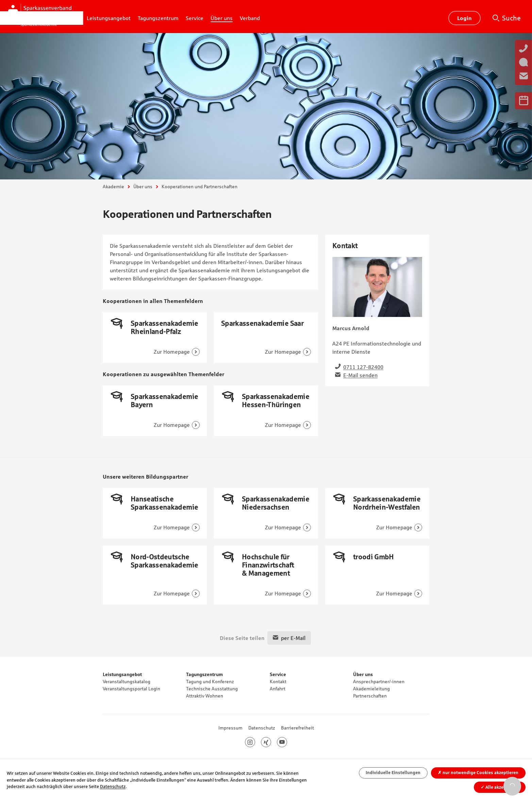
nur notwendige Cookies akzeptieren (478, 773)
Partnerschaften (370, 696)
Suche (511, 18)
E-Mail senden (360, 375)
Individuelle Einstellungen (393, 773)
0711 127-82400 (363, 367)
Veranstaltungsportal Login (131, 689)
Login (464, 18)
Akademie (113, 187)
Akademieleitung (371, 689)
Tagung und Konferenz (210, 682)
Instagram (255, 742)
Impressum (230, 728)
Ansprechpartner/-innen (379, 682)
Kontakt (278, 682)
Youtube (287, 742)
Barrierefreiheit (297, 728)
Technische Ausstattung (212, 689)
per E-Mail (293, 638)
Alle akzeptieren (500, 787)
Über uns (143, 187)
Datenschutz (262, 728)
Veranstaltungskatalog (127, 682)
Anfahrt (278, 689)
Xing (271, 742)
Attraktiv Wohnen (205, 696)
